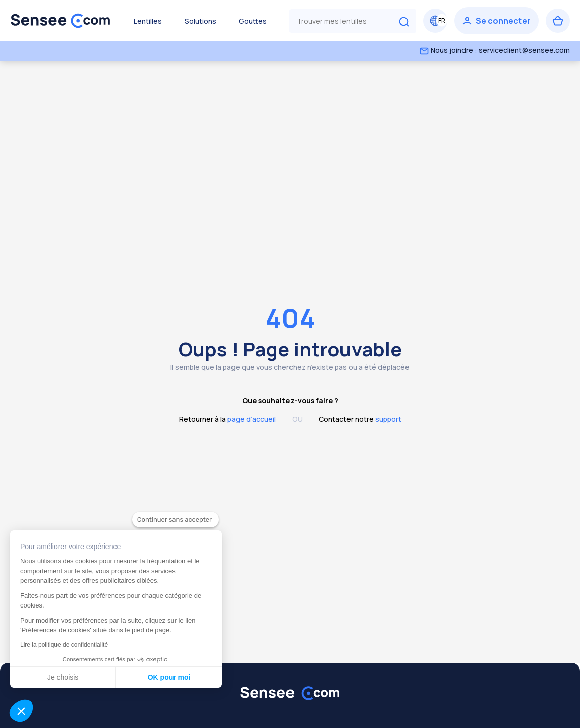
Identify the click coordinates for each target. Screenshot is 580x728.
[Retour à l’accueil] (61, 21)
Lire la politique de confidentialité (62, 645)
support (388, 419)
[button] (21, 711)
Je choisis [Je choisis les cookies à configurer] (60, 677)
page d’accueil (252, 419)
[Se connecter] (497, 21)
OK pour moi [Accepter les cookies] (167, 677)
